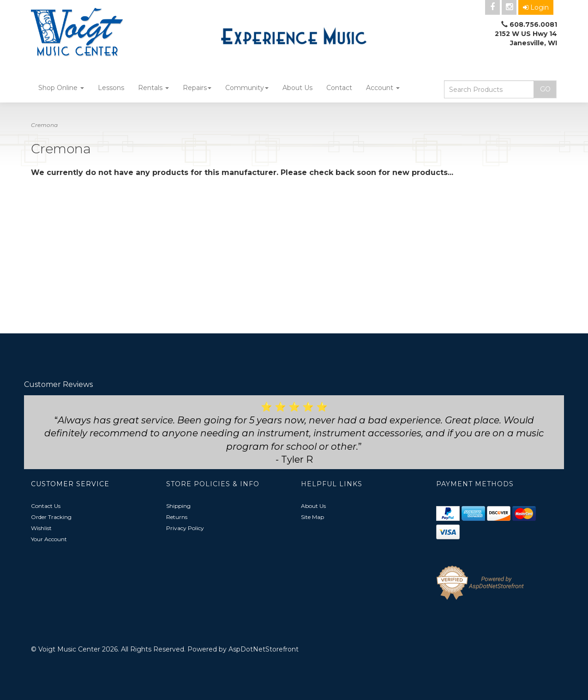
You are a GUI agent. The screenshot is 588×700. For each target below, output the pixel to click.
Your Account (49, 539)
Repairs (197, 88)
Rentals (153, 88)
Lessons (111, 88)
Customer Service (70, 484)
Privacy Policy (185, 528)
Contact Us (46, 506)
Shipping (178, 506)
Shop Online (61, 88)
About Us (297, 88)
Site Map (312, 517)
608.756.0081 (533, 24)
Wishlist (41, 528)
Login (536, 7)
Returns (177, 517)
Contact (339, 88)
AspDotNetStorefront (264, 649)
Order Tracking (51, 517)
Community (247, 88)
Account (383, 88)
